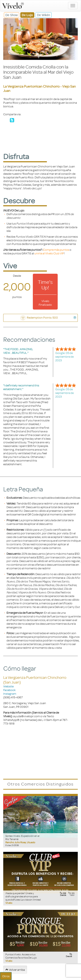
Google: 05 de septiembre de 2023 (64, 356)
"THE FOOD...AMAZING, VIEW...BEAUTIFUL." (18, 351)
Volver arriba (15, 970)
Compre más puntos (56, 250)
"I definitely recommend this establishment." (21, 387)
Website (8, 686)
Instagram (10, 694)
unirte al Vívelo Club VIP (49, 253)
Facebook (9, 690)
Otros (6, 976)
